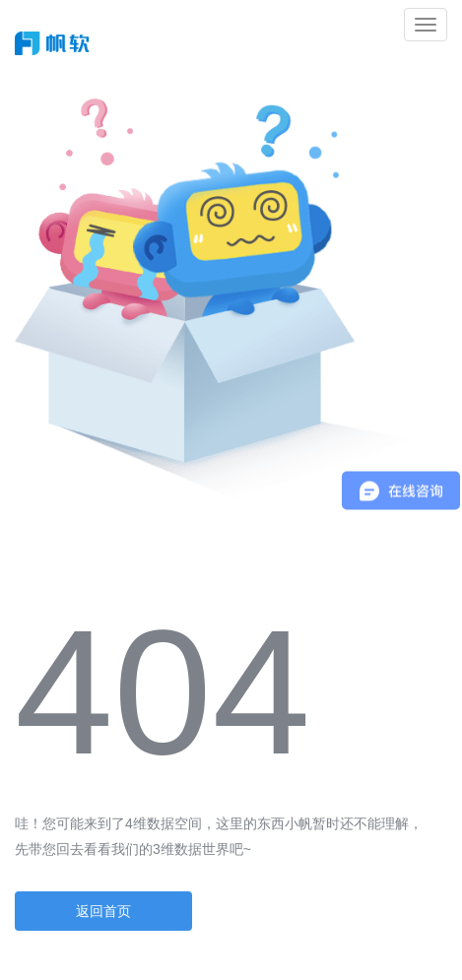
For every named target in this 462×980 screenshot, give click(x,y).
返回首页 (103, 911)
